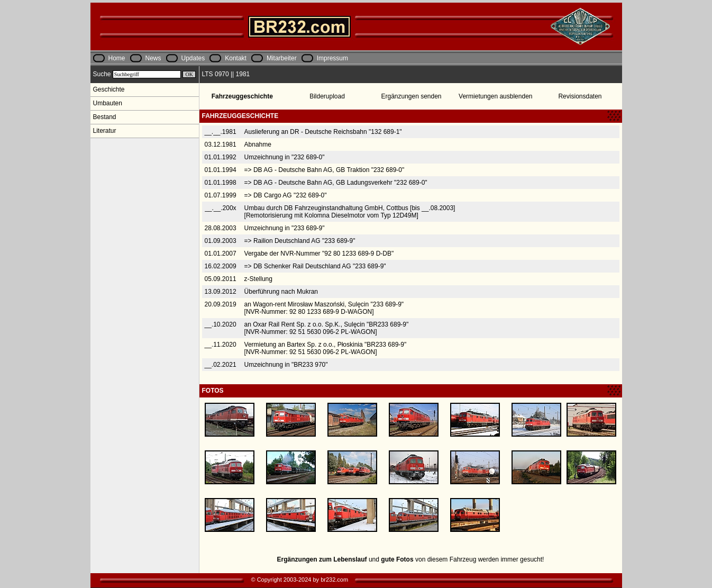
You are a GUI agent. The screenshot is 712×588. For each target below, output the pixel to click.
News (153, 58)
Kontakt (236, 58)
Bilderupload (327, 96)
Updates (193, 58)
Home (117, 58)
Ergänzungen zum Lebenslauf (322, 559)
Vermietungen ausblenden (495, 96)
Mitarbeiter (282, 58)
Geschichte (109, 89)
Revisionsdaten (580, 96)
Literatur (105, 131)
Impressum (332, 58)
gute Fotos (397, 559)
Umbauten (108, 103)
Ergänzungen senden (411, 96)
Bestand (105, 117)
